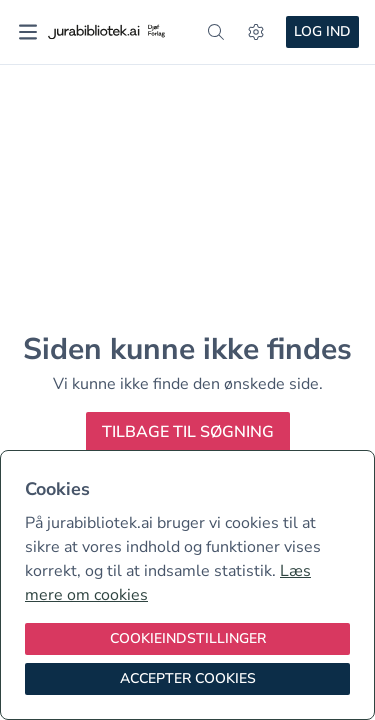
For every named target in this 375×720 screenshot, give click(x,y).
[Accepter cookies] (187, 679)
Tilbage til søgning (188, 432)
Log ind (322, 31)
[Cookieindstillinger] (187, 639)
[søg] (216, 32)
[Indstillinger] (256, 32)
